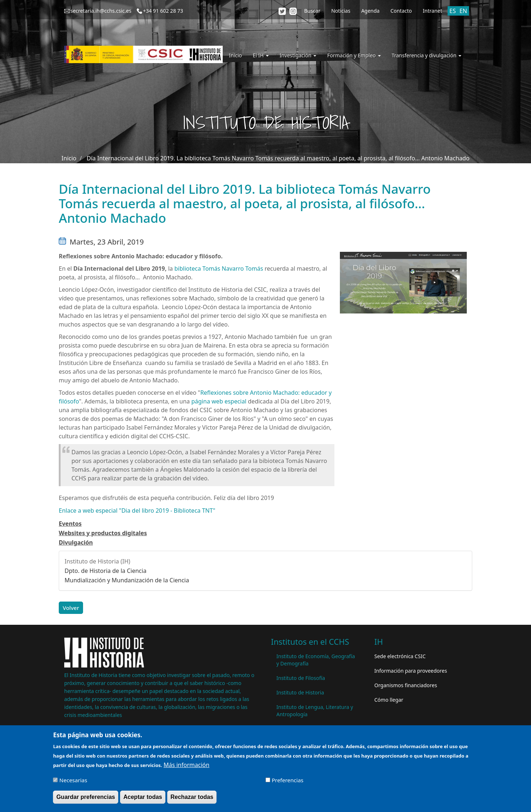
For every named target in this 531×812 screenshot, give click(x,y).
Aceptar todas (143, 800)
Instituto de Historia (300, 692)
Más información (186, 768)
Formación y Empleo (354, 55)
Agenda (371, 11)
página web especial (219, 401)
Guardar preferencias (86, 800)
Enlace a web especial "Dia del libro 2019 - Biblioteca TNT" (137, 510)
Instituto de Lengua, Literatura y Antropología (315, 711)
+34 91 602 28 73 (163, 11)
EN (463, 11)
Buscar (312, 11)
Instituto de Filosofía (301, 678)
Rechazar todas (192, 800)
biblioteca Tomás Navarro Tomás (219, 268)
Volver (71, 608)
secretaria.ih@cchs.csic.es (101, 11)
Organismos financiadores (406, 685)
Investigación (298, 55)
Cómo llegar (389, 700)
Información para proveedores (411, 671)
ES (453, 11)
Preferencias (287, 783)
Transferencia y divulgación (427, 55)
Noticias (341, 11)
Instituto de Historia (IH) (97, 561)
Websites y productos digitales (103, 533)
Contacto (401, 11)
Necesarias (73, 783)
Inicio (235, 55)
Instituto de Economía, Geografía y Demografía (316, 660)
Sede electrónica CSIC (400, 656)
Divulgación (76, 542)
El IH (261, 55)
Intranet (433, 11)
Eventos (70, 524)
